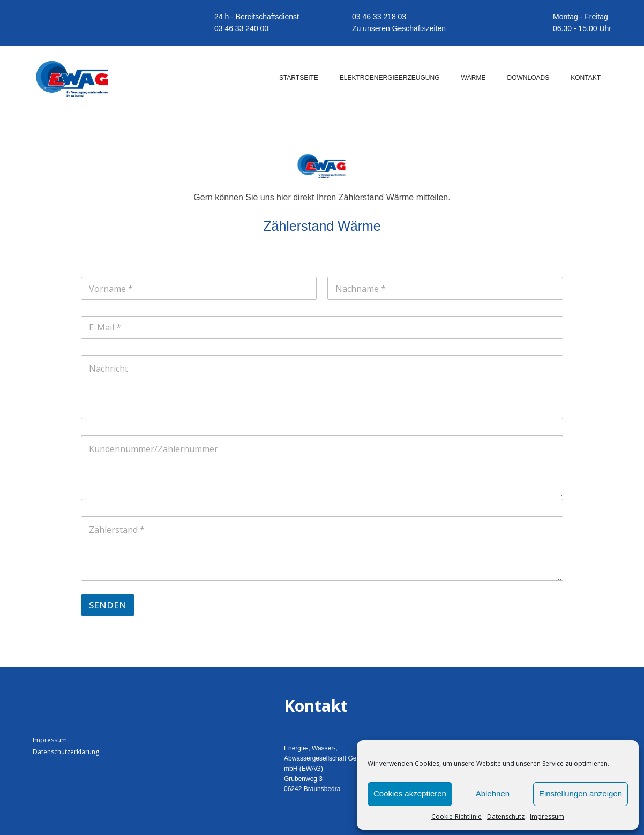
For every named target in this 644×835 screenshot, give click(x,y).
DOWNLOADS (529, 78)
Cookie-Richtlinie (456, 817)
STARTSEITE (299, 78)
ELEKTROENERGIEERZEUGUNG (390, 78)
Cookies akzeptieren (410, 793)
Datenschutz (506, 817)
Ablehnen (493, 793)
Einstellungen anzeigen (581, 793)
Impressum (547, 817)
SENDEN (108, 605)
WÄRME (474, 78)
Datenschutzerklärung (66, 752)
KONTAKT (586, 78)
